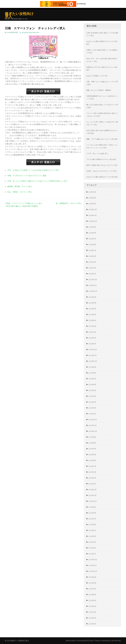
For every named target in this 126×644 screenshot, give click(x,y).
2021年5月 (92, 530)
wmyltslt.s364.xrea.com (31, 32)
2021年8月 (92, 513)
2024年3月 (92, 332)
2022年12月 (93, 420)
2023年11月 (92, 355)
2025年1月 (92, 274)
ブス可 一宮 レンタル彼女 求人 (97, 154)
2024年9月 (92, 297)
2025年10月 (93, 221)
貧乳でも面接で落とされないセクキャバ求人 (102, 165)
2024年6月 (92, 315)
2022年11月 (92, 425)
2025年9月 (92, 227)
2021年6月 (92, 525)
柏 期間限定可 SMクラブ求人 (69, 203)
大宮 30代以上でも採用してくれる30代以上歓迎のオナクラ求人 (33, 170)
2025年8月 (92, 233)
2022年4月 (92, 466)
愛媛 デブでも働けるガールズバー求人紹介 (102, 139)
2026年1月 (92, 204)
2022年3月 (92, 472)
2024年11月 (93, 285)
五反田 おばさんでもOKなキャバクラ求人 (102, 171)
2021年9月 (92, 507)
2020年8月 (92, 583)
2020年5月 (92, 600)
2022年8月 (92, 443)
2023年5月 (92, 390)
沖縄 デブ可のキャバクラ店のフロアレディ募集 (27, 176)
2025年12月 (93, 210)
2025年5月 (92, 250)
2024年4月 (92, 326)
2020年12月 (93, 560)
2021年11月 (92, 495)
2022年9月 (92, 437)
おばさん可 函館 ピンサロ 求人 (97, 76)
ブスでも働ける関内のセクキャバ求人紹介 (101, 159)
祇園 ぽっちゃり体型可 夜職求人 (99, 90)
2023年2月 (92, 408)
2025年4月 (92, 256)
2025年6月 (92, 245)
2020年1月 (92, 624)
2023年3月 (92, 402)
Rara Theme (95, 641)
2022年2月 (92, 478)
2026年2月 (92, 198)
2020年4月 (92, 606)
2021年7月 (92, 519)
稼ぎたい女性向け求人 (19, 15)
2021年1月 (92, 554)
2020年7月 (92, 589)
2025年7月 (92, 239)
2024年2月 (92, 338)
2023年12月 (93, 350)
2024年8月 (92, 303)
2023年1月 (92, 414)
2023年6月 (92, 385)
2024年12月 (93, 280)
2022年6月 (92, 455)
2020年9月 (92, 577)
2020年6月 (92, 595)
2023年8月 (92, 373)
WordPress (116, 641)
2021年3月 (92, 542)
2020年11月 (93, 565)
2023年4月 (92, 396)
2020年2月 (92, 618)
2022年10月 (93, 431)
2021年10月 (93, 501)
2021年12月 (92, 490)
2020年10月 (93, 571)
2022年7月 (92, 449)
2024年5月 (92, 320)
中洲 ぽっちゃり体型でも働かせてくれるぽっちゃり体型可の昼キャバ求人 (38, 181)
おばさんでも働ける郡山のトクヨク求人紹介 (102, 177)
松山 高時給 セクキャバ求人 (20, 192)
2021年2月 (92, 548)
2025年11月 (92, 215)
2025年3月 (92, 262)
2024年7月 (92, 309)
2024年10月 (93, 291)
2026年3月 (92, 192)
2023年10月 (93, 361)
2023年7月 (92, 379)
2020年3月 (92, 612)
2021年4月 (92, 536)
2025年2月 (92, 268)
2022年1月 (92, 484)
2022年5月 (92, 460)
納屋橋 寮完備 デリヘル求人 (20, 186)
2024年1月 (92, 344)
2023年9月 (92, 367)
